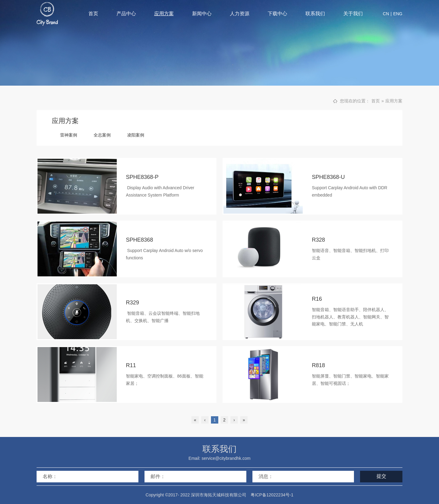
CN (386, 14)
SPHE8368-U (328, 177)
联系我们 (315, 14)
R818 (318, 365)
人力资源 (240, 14)
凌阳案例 (136, 135)
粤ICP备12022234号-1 (272, 495)
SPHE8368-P (142, 177)
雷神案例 (69, 135)
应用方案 (164, 14)
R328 (318, 240)
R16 (317, 299)
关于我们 (353, 14)
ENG (398, 14)
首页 (93, 14)
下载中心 (277, 14)
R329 (132, 303)
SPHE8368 (139, 240)
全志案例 (102, 135)
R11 (131, 365)
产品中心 (126, 14)
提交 (381, 476)
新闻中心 (202, 14)
